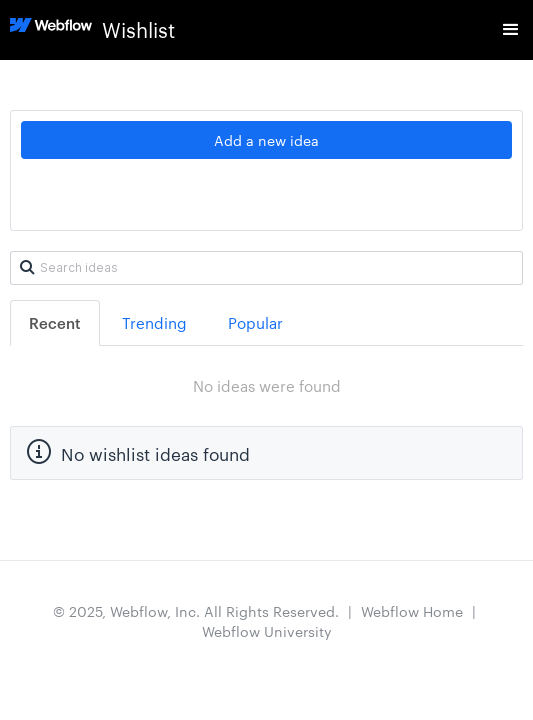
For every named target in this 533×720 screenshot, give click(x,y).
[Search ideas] (266, 268)
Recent (55, 322)
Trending (154, 322)
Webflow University (267, 631)
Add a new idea (266, 140)
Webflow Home (412, 611)
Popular (255, 322)
